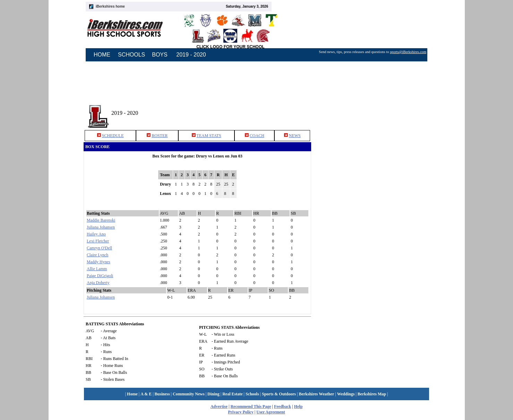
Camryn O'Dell (99, 248)
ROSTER (160, 136)
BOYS (160, 55)
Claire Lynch (97, 255)
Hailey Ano (96, 234)
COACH (257, 136)
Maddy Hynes (99, 262)
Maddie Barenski (101, 220)
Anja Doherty (98, 283)
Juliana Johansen (101, 227)
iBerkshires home (110, 6)
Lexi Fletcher (98, 241)
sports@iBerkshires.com (408, 52)
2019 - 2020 (191, 55)
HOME (102, 55)
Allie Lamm (97, 269)
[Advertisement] (374, 111)
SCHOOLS (131, 55)
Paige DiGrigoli (100, 276)
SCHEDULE (113, 136)
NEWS (295, 136)
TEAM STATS (209, 136)
